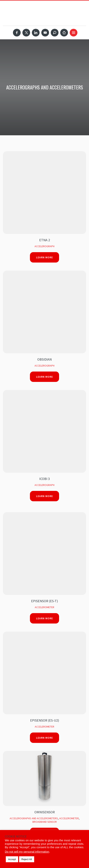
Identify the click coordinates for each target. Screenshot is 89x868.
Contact (9, 758)
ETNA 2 (45, 157)
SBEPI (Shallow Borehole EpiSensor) (45, 478)
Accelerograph (44, 164)
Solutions (10, 707)
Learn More (44, 175)
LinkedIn (36, 33)
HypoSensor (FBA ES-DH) (45, 441)
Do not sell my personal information (27, 852)
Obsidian (44, 194)
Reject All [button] (27, 859)
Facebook (17, 33)
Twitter (26, 33)
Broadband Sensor (45, 408)
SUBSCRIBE (18, 666)
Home (64, 33)
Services (9, 721)
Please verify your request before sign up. (36, 608)
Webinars (9, 736)
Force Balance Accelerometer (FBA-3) (44, 515)
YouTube (45, 33)
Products (9, 714)
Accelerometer (44, 276)
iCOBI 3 (44, 231)
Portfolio (10, 728)
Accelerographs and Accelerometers (34, 405)
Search (55, 33)
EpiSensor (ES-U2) (45, 307)
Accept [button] (12, 859)
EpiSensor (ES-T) (44, 270)
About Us (9, 750)
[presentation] (38, 619)
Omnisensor (45, 398)
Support (9, 743)
